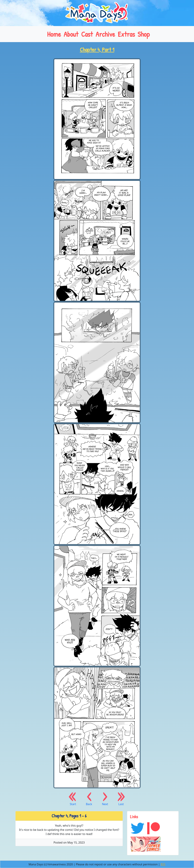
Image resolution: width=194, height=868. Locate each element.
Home (54, 34)
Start (73, 799)
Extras (126, 34)
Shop (144, 34)
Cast (87, 34)
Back (89, 799)
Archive (105, 34)
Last (121, 799)
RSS (163, 864)
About (71, 34)
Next (105, 799)
